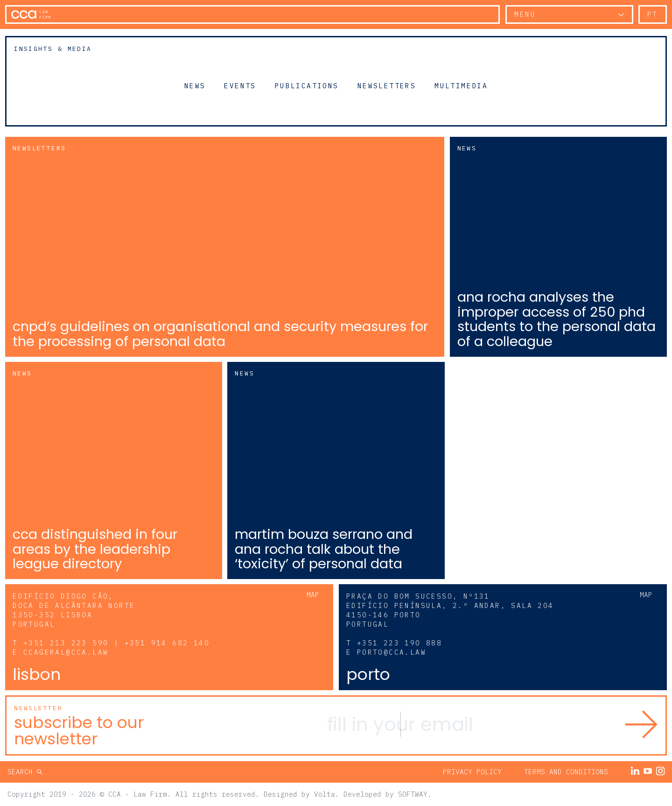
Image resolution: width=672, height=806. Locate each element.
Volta (325, 794)
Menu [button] (525, 14)
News (195, 85)
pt (653, 14)
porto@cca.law (392, 652)
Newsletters (387, 85)
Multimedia (461, 85)
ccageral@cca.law (66, 652)
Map (313, 595)
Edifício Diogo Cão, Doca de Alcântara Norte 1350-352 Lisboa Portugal (74, 610)
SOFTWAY (413, 794)
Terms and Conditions (566, 772)
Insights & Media (53, 49)
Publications (307, 85)
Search (22, 772)
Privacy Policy (472, 772)
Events (240, 85)
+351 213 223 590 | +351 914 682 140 (116, 643)
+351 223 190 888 (399, 643)
